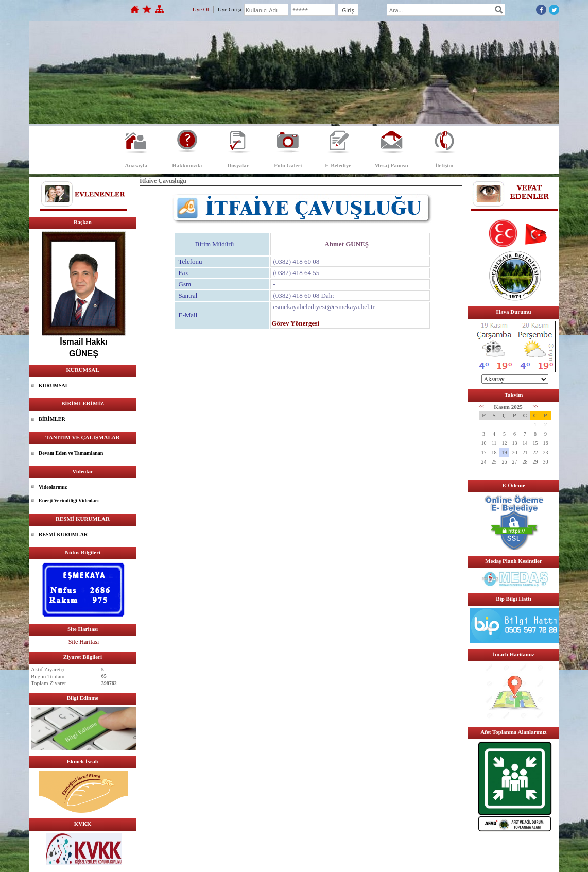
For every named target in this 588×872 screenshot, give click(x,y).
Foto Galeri (288, 165)
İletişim (444, 165)
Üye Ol (201, 9)
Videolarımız (53, 487)
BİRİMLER (52, 419)
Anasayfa (136, 165)
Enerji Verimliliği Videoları (69, 500)
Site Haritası (84, 642)
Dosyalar (238, 165)
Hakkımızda (187, 165)
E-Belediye (338, 165)
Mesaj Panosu (391, 165)
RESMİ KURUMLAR (63, 534)
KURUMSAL (54, 386)
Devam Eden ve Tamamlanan (71, 453)
